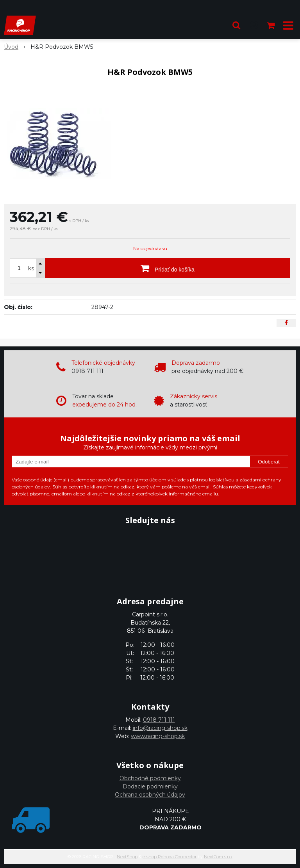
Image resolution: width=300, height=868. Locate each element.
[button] (236, 25)
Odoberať (269, 462)
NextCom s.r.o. (218, 857)
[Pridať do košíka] (168, 268)
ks (31, 268)
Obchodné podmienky (150, 778)
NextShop (127, 857)
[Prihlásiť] (254, 25)
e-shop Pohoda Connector (170, 857)
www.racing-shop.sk (158, 736)
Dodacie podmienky (150, 786)
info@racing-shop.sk (160, 728)
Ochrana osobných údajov (150, 795)
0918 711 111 (159, 720)
